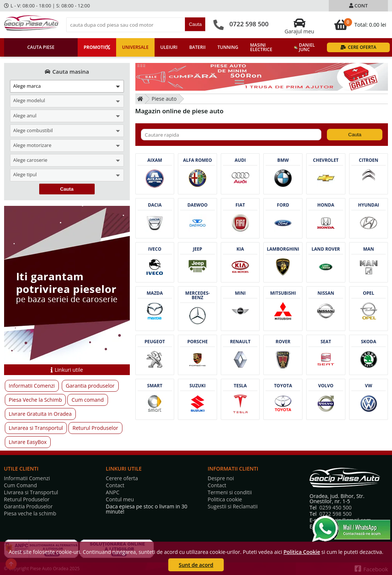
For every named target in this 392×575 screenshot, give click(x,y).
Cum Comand (21, 485)
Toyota (283, 386)
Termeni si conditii (230, 492)
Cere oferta (359, 47)
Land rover (326, 249)
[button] (67, 86)
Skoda (369, 342)
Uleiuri (169, 47)
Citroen (369, 160)
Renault (240, 342)
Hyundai (369, 205)
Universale (135, 47)
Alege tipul (25, 175)
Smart (155, 386)
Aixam (155, 160)
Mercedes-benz (197, 295)
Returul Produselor (95, 428)
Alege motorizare (32, 145)
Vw (369, 386)
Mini (240, 293)
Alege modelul (29, 101)
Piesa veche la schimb (30, 514)
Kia (240, 249)
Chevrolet (326, 160)
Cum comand (87, 400)
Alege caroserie (31, 160)
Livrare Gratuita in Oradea (40, 414)
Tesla (240, 386)
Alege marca (27, 86)
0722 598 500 (249, 24)
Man (369, 249)
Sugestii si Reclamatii (233, 507)
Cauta (195, 24)
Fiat (240, 205)
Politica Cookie (302, 552)
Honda (326, 205)
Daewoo (198, 205)
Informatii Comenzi (32, 386)
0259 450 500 (335, 507)
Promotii (97, 47)
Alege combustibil (33, 130)
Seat (326, 342)
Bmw (283, 160)
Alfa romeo (197, 160)
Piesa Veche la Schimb (36, 400)
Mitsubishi (283, 293)
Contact (115, 485)
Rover (283, 342)
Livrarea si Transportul (36, 428)
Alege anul (25, 116)
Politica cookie (225, 499)
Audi (240, 160)
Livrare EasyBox (28, 442)
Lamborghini (283, 249)
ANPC (113, 492)
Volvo (326, 386)
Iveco (155, 249)
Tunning (228, 47)
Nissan (326, 293)
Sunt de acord (196, 565)
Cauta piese (41, 47)
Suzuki (197, 386)
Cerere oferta (122, 478)
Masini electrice (261, 47)
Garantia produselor (90, 386)
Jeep (198, 249)
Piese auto (164, 99)
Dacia (155, 205)
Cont (358, 6)
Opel (369, 293)
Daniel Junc (305, 47)
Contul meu (120, 499)
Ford (283, 205)
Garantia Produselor (28, 507)
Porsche (197, 342)
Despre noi (221, 478)
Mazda (155, 293)
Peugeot (155, 342)
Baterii (197, 47)
